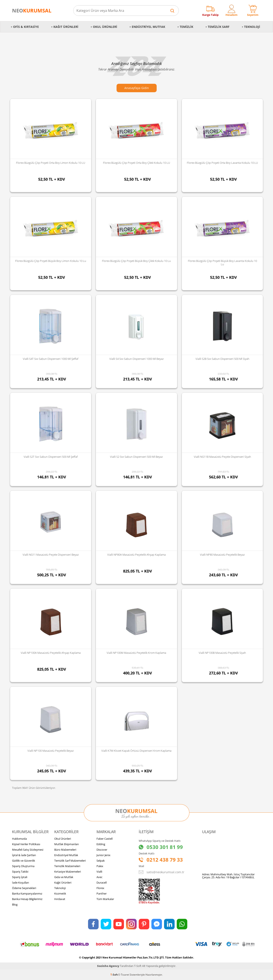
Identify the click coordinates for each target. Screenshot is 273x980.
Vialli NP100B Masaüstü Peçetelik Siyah (222, 653)
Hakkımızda (19, 839)
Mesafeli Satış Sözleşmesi (28, 850)
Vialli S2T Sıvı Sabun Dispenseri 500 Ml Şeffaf (51, 457)
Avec (99, 877)
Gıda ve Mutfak (64, 877)
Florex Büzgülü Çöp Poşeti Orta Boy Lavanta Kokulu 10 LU (222, 163)
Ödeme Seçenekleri (24, 888)
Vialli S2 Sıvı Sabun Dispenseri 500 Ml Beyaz (136, 457)
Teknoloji (252, 27)
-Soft (114, 975)
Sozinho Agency (108, 966)
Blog (15, 904)
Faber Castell (105, 839)
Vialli (99, 872)
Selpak (101, 861)
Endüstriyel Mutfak (148, 27)
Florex (100, 888)
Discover (102, 850)
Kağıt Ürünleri (66, 27)
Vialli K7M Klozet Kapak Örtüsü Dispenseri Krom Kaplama (136, 751)
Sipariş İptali (20, 877)
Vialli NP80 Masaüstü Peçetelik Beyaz (222, 555)
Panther (102, 893)
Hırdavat (60, 899)
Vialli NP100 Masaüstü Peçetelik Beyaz (51, 751)
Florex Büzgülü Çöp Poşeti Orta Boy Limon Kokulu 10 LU (51, 163)
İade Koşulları (20, 883)
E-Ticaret (124, 975)
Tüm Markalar (105, 899)
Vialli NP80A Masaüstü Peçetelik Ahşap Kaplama (136, 555)
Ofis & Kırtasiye (26, 27)
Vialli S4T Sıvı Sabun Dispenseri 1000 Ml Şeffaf (51, 359)
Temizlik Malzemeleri (67, 866)
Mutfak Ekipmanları (67, 844)
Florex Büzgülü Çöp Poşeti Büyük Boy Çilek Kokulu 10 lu (136, 261)
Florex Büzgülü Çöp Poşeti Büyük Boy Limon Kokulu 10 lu (51, 261)
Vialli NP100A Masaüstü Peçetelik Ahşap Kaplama (51, 653)
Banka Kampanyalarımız (27, 893)
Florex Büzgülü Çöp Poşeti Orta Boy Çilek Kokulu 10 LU (136, 163)
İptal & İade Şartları (24, 855)
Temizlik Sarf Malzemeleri (70, 861)
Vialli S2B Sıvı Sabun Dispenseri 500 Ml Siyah (222, 359)
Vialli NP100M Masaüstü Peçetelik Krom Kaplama (136, 653)
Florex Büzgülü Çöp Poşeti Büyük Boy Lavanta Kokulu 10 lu (222, 263)
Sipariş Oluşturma (23, 866)
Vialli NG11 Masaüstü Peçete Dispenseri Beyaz (51, 555)
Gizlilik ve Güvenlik (24, 861)
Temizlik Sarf (219, 27)
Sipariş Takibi (20, 872)
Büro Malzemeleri (65, 850)
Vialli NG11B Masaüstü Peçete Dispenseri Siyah (222, 457)
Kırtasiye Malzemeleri (68, 872)
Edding (101, 844)
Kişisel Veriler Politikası (26, 844)
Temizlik (186, 27)
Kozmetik (60, 893)
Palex (100, 866)
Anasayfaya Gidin (137, 88)
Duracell (102, 883)
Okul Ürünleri (105, 27)
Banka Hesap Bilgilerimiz (27, 899)
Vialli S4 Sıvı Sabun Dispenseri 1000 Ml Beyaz (136, 359)
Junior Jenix (103, 855)
